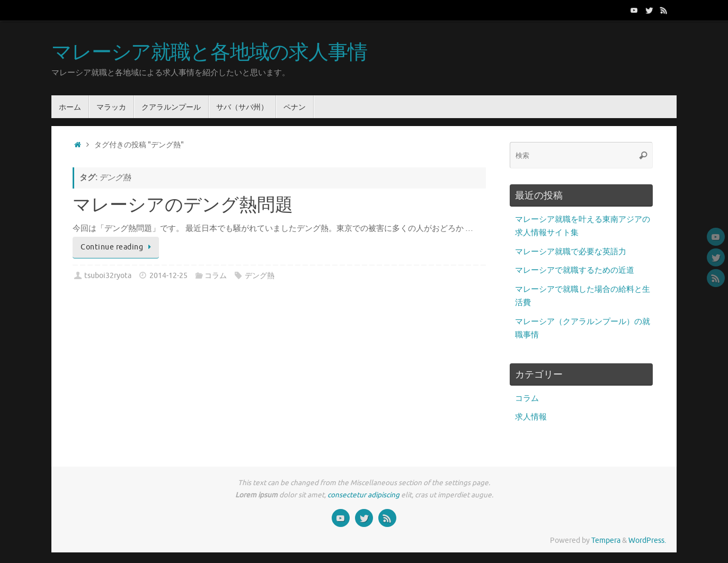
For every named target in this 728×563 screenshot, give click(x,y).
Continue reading (118, 247)
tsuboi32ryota (108, 276)
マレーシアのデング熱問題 (183, 205)
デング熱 (260, 276)
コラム (216, 276)
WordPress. (647, 540)
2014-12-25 (168, 276)
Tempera (606, 540)
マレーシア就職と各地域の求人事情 (209, 53)
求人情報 (531, 417)
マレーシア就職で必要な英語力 (571, 252)
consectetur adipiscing (363, 495)
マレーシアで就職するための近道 (575, 270)
